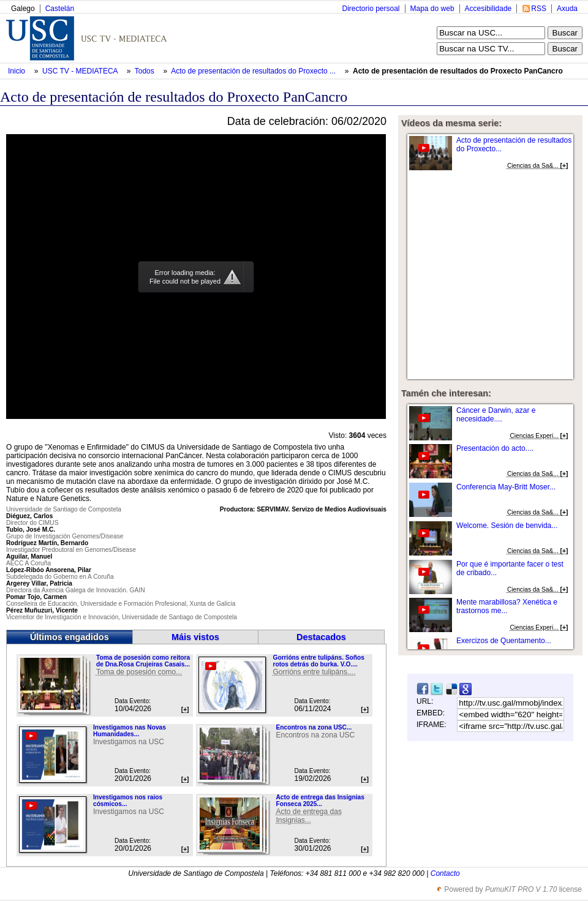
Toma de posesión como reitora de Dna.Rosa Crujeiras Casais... (143, 661)
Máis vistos (195, 637)
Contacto (445, 873)
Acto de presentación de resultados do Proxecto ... (253, 71)
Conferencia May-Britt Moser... (506, 487)
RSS (539, 9)
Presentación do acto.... (495, 448)
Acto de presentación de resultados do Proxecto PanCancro (458, 71)
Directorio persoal (371, 9)
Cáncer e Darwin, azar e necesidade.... (496, 415)
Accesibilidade (488, 9)
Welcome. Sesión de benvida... (507, 526)
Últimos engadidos (70, 637)
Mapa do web (432, 9)
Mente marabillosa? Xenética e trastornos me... (507, 606)
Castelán (60, 9)
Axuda (567, 9)
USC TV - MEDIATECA (81, 71)
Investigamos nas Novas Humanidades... (130, 731)
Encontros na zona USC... (314, 727)
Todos (145, 71)
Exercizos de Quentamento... (504, 641)
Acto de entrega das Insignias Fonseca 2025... (320, 801)
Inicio (17, 71)
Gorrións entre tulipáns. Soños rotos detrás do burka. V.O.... (318, 661)
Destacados (321, 637)
